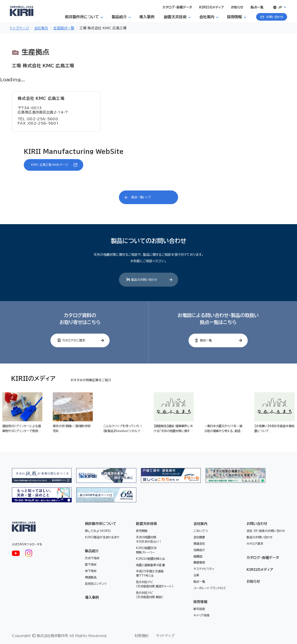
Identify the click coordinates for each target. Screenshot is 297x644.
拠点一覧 (199, 582)
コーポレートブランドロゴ (210, 588)
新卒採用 (199, 609)
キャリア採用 (202, 615)
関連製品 (91, 577)
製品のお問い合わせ (260, 537)
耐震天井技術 (146, 524)
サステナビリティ (204, 569)
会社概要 (199, 537)
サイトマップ (165, 636)
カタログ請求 (255, 544)
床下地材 (91, 571)
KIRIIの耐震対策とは (151, 559)
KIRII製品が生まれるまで (102, 537)
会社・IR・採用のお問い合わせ (266, 531)
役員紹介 (199, 550)
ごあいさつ (201, 531)
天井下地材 (92, 558)
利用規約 (142, 636)
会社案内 (200, 524)
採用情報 (200, 602)
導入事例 (92, 597)
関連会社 (199, 544)
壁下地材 (91, 564)
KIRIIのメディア (260, 569)
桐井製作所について (101, 524)
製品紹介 (92, 551)
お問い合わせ (257, 524)
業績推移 (199, 562)
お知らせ (253, 581)
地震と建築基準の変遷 (150, 565)
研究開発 (142, 531)
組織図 (198, 556)
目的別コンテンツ (96, 584)
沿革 (196, 575)
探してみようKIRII (98, 531)
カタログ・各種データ (263, 557)
